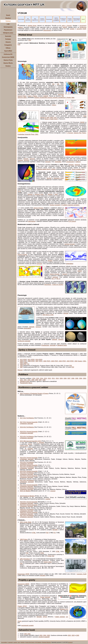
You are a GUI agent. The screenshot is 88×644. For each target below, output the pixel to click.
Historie (8, 42)
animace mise (39, 194)
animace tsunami (70, 244)
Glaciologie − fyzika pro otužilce (54, 285)
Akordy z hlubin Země (51, 119)
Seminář (49, 178)
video (56, 194)
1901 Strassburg (25, 559)
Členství (20, 370)
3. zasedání (41, 443)
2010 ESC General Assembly (29, 502)
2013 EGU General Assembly (29, 471)
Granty (20, 621)
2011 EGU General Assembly (29, 485)
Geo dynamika (28, 19)
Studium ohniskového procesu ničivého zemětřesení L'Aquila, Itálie (54, 98)
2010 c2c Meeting (25, 491)
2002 (76, 361)
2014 (42, 378)
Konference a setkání (63, 19)
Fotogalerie (8, 45)
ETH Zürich (72, 221)
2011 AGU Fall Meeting (27, 480)
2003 (68, 361)
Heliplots (23, 642)
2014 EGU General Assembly (29, 465)
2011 (29, 360)
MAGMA (55, 530)
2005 (53, 361)
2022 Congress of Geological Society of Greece (34, 393)
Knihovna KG (8, 54)
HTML (34, 533)
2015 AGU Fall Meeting (27, 437)
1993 (21, 366)
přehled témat (32, 26)
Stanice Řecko (8, 63)
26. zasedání (29, 449)
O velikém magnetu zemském (70, 205)
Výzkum (8, 21)
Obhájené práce (8, 33)
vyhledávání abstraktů (27, 424)
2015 (38, 378)
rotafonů (46, 96)
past (19, 642)
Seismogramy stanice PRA (77, 19)
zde (58, 84)
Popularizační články (26, 383)
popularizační (70, 162)
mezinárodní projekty (27, 625)
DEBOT (80, 271)
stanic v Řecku (33, 96)
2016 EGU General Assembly (29, 432)
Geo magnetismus (35, 19)
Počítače (8, 39)
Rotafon (8, 66)
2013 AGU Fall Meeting (27, 467)
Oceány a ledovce (42, 19)
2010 (37, 360)
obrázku (50, 261)
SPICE (45, 617)
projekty (72, 29)
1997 (40, 380)
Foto (21, 563)
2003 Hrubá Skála (26, 522)
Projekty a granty (70, 19)
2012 (21, 360)
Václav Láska (24, 446)
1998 (36, 380)
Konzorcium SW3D (8, 57)
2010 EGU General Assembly (29, 505)
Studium (8, 18)
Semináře (8, 36)
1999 (21, 364)
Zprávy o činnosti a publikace (56, 19)
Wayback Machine (46, 642)
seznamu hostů (82, 574)
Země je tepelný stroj (78, 169)
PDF (30, 40)
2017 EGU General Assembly (29, 422)
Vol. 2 (58, 279)
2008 (29, 361)
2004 (60, 361)
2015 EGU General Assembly (29, 458)
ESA (19, 191)
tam (53, 84)
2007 (37, 361)
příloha (53, 169)
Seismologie (21, 19)
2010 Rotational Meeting (27, 496)
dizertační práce (59, 178)
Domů (8, 15)
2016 (34, 378)
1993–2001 (27, 634)
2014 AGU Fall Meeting (27, 462)
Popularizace (8, 30)
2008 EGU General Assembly (29, 512)
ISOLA (54, 105)
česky (80, 361)
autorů (65, 27)
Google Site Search (30, 642)
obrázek (26, 159)
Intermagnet (32, 221)
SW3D (82, 122)
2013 (46, 378)
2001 (85, 361)
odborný (78, 162)
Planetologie (49, 19)
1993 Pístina (24, 539)
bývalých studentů (44, 637)
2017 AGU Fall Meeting (27, 418)
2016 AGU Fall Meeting (27, 427)
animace (32, 159)
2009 (21, 361)
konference (83, 27)
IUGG (30, 444)
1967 (21, 367)
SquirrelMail (8, 51)
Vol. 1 (53, 279)
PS (28, 364)
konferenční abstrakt (24, 341)
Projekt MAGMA (45, 597)
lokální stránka (60, 617)
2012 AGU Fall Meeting (27, 473)
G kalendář (10, 642)
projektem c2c (64, 609)
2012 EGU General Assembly (29, 476)
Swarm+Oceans (38, 208)
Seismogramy (8, 27)
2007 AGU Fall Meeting (27, 515)
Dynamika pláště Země (43, 169)
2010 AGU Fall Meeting (27, 488)
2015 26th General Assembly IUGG (31, 441)
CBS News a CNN (48, 315)
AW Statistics (38, 642)
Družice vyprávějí (55, 205)
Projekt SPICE (22, 606)
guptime (15, 642)
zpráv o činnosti (67, 26)
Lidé (8, 24)
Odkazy (8, 48)
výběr (25, 363)
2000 (21, 363)
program (53, 491)
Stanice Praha (8, 60)
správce (70, 642)
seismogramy (47, 30)
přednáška (58, 162)
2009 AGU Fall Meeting (27, 509)
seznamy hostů (81, 29)
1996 (44, 380)
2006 (45, 361)
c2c (67, 617)
